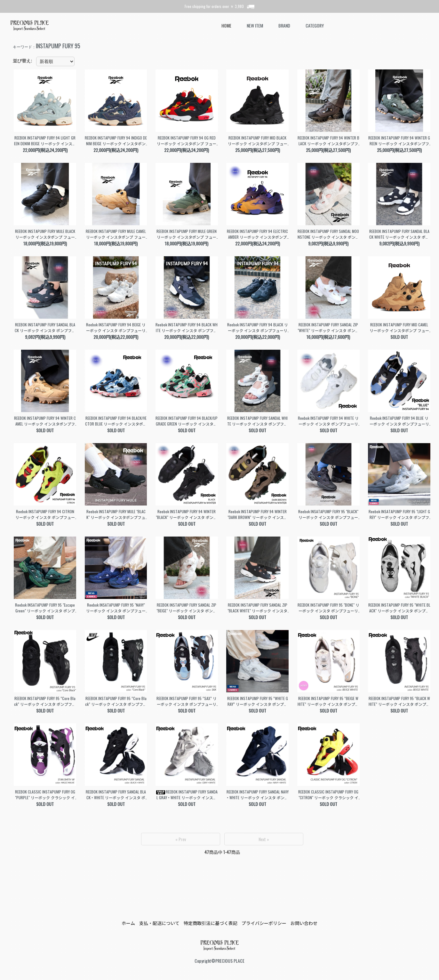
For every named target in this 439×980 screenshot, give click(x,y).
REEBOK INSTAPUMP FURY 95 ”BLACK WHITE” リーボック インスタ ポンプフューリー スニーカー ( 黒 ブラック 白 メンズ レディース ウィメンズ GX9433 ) (399, 701)
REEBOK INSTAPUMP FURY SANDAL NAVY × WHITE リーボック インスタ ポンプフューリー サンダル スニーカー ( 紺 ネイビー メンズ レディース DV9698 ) (258, 795)
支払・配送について (159, 923)
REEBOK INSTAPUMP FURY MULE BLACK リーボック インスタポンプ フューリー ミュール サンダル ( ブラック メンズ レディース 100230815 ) (45, 234)
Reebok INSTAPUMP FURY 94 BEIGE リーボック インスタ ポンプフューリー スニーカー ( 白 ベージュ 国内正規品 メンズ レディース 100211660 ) (116, 328)
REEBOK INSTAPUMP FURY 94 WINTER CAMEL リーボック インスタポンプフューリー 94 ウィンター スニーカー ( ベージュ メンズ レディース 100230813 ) (45, 421)
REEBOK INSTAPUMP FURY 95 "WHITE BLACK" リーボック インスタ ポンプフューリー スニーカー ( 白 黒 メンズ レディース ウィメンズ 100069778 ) (399, 608)
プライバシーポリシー (264, 923)
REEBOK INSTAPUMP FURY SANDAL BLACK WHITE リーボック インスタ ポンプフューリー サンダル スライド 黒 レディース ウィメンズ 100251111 (399, 234)
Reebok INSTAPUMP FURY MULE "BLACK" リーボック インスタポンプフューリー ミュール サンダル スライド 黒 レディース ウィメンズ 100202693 (116, 514)
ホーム (128, 923)
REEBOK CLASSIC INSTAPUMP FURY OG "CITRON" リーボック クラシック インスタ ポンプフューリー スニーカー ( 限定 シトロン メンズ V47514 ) (328, 795)
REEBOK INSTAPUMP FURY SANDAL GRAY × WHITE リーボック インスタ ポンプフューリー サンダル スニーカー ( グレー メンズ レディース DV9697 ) (187, 795)
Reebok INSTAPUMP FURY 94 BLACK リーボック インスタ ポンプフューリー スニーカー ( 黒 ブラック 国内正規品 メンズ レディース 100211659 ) (258, 328)
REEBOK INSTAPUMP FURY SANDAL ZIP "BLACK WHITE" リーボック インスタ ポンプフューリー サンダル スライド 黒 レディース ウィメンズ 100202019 (257, 608)
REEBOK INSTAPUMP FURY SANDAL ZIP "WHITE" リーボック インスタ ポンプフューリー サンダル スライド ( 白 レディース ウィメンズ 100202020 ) (328, 328)
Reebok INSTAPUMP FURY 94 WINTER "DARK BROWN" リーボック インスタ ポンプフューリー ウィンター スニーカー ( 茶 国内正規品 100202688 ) (258, 514)
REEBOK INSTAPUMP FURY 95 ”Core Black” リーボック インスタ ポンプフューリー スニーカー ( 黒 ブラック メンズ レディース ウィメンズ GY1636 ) (116, 701)
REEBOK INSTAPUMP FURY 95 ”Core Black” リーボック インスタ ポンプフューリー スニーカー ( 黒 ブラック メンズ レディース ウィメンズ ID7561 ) (45, 701)
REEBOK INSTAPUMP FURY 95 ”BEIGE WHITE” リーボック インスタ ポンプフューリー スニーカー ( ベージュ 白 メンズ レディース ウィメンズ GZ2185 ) (328, 701)
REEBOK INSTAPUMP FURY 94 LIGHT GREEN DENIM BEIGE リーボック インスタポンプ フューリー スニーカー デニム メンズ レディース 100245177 (45, 141)
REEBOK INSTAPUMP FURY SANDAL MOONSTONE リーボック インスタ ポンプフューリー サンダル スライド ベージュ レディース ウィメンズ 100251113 (328, 234)
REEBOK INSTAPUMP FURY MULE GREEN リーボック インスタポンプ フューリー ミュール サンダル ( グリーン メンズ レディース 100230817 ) (187, 234)
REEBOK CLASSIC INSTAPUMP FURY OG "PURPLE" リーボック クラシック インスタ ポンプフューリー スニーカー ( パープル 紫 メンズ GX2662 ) (45, 795)
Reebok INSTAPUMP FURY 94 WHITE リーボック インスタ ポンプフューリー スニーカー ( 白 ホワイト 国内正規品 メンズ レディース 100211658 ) (328, 421)
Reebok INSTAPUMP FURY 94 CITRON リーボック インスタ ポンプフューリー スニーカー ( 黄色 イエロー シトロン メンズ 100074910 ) (45, 514)
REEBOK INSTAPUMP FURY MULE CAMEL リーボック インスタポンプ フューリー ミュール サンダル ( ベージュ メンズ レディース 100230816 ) (116, 234)
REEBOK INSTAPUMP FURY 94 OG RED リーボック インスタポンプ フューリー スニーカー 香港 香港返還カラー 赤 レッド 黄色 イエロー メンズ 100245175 (187, 141)
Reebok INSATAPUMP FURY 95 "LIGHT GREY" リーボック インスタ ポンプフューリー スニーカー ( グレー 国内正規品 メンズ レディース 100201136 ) (399, 514)
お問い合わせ (304, 923)
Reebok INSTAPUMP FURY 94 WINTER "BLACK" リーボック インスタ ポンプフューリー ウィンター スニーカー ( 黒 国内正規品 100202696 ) (187, 514)
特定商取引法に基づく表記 (211, 923)
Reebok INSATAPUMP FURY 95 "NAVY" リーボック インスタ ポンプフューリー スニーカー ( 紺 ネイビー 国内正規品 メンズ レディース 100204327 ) (116, 608)
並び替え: (23, 61)
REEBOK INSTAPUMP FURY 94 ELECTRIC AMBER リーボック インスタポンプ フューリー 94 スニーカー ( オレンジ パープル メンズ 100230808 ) (257, 234)
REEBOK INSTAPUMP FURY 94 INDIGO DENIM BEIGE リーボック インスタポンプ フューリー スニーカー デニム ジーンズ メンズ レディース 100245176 (116, 141)
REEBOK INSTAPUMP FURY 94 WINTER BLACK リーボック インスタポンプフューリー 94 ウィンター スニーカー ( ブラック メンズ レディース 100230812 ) (328, 141)
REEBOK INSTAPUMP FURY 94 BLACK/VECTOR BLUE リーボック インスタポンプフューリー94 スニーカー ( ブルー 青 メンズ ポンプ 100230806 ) (116, 421)
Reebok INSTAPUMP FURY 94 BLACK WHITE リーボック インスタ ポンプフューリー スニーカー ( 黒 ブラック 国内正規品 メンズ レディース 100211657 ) (187, 328)
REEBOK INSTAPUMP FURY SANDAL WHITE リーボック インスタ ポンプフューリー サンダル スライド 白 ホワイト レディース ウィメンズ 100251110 (258, 421)
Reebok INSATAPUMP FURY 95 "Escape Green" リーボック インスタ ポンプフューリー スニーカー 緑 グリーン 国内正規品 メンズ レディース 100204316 (45, 608)
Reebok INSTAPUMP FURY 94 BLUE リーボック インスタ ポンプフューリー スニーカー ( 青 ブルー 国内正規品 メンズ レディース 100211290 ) (399, 421)
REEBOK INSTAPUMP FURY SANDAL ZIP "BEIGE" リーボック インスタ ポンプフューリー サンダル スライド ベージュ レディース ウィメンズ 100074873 (187, 608)
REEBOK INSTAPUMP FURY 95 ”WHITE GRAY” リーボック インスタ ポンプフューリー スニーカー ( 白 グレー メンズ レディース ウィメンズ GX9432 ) (258, 701)
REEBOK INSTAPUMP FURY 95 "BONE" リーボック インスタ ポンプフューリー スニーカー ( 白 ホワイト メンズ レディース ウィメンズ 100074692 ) (328, 608)
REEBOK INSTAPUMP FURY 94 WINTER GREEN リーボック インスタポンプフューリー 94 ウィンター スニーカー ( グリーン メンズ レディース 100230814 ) (399, 141)
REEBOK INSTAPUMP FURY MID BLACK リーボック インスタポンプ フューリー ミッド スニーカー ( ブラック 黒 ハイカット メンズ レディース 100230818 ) (257, 141)
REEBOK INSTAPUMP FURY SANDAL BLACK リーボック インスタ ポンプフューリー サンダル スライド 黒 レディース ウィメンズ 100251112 (45, 328)
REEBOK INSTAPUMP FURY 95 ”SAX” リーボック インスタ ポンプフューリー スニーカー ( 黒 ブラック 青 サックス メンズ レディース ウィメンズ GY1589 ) (187, 701)
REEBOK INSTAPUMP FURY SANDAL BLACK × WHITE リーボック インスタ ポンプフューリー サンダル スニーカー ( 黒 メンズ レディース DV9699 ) (116, 795)
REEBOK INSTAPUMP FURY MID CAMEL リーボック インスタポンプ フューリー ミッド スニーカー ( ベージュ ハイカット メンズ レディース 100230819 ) (399, 328)
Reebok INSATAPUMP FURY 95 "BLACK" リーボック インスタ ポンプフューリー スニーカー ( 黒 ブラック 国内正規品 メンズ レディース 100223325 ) (328, 514)
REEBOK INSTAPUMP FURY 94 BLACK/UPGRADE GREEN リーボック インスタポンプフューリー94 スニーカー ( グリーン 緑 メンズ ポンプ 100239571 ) (187, 421)
